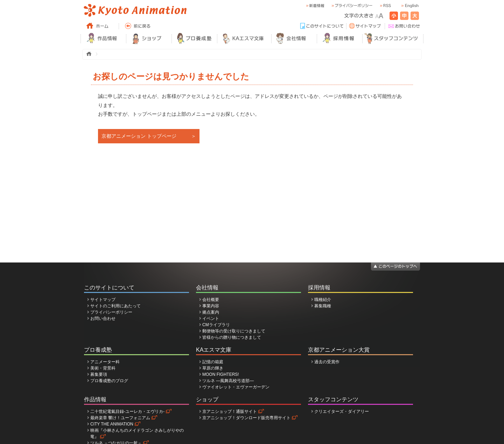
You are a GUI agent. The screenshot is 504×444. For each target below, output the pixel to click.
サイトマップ (103, 300)
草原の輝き (213, 368)
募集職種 (323, 306)
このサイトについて (109, 288)
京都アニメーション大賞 (339, 350)
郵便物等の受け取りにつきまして (234, 331)
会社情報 (207, 288)
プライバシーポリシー (111, 312)
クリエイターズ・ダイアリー (342, 411)
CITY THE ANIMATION (112, 424)
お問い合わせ (103, 318)
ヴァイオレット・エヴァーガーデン (236, 387)
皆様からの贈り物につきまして (232, 337)
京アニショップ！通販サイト (230, 411)
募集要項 (99, 374)
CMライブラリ (216, 325)
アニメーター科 (105, 362)
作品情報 (95, 399)
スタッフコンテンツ (333, 399)
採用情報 (319, 288)
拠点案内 (211, 312)
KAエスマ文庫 (214, 350)
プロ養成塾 (98, 350)
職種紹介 (323, 300)
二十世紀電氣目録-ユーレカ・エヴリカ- (127, 411)
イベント (211, 318)
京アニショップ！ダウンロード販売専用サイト (246, 418)
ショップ (207, 399)
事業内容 (211, 306)
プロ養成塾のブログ (109, 381)
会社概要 (211, 300)
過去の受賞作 (327, 362)
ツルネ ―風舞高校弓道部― (228, 381)
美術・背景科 (103, 368)
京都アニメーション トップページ (139, 136)
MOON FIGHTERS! (221, 374)
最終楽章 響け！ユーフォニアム (120, 418)
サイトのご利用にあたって (115, 306)
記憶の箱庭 (213, 362)
